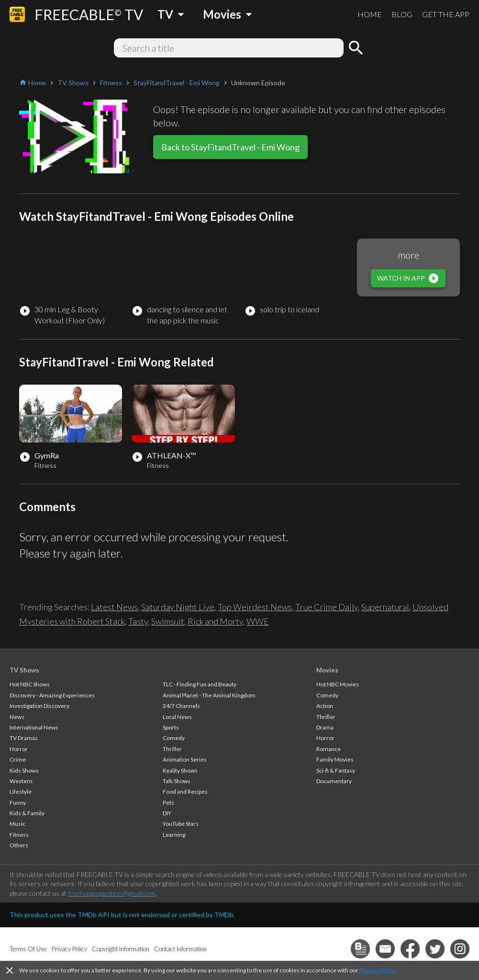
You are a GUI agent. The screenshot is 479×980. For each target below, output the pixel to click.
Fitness (19, 835)
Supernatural (385, 607)
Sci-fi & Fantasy (336, 770)
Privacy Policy (377, 970)
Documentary (334, 781)
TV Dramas (24, 738)
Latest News (114, 607)
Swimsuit (168, 621)
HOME (370, 14)
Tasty (138, 621)
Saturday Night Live (178, 607)
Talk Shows (177, 781)
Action (325, 706)
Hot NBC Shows (30, 684)
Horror (19, 749)
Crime (18, 759)
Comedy (174, 738)
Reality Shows (180, 770)
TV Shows (24, 670)
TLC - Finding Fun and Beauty (200, 684)
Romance (329, 749)
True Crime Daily (327, 607)
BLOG (402, 14)
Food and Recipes (185, 792)
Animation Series (185, 759)
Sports (171, 727)
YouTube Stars (181, 824)
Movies (327, 670)
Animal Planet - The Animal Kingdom (209, 695)
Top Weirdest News (255, 607)
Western (21, 781)
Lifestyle (21, 792)
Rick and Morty (215, 621)
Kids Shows (24, 770)
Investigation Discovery (39, 706)
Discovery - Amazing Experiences (52, 695)
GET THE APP (446, 14)
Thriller (172, 749)
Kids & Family (27, 813)
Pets (168, 803)
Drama (325, 727)
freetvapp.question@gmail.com (112, 893)
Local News (177, 717)
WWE (258, 621)
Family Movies (335, 759)
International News (34, 727)
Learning (174, 835)
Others (19, 845)
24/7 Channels (181, 706)
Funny (18, 803)
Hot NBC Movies (338, 684)
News (17, 717)
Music (17, 824)
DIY (167, 813)
